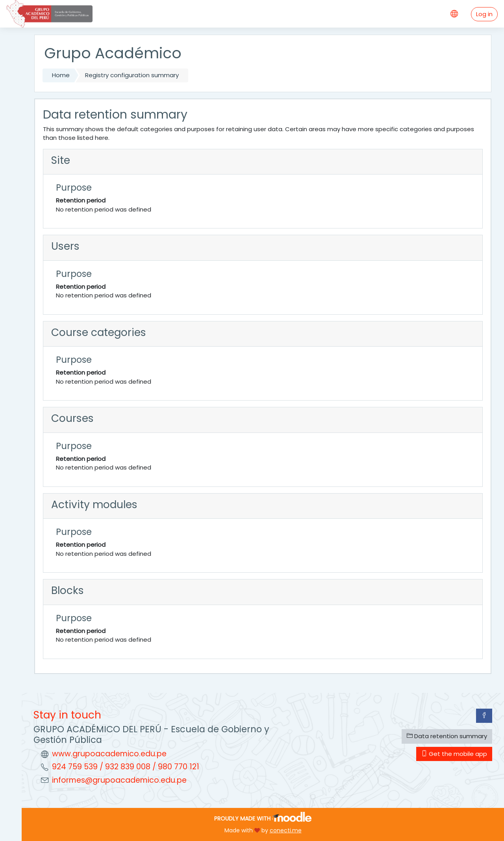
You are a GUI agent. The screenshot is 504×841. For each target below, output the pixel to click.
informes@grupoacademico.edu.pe (119, 780)
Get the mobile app (454, 754)
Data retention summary (447, 736)
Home (61, 75)
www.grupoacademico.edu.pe (109, 754)
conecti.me (286, 830)
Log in (484, 14)
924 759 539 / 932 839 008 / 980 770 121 (126, 767)
